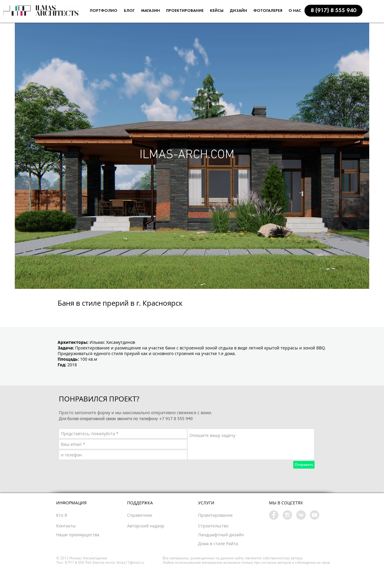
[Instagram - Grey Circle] (287, 515)
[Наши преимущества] (93, 535)
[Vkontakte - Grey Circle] (301, 515)
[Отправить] (304, 465)
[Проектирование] (228, 515)
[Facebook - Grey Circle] (274, 515)
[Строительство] (223, 526)
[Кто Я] (73, 515)
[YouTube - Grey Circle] (315, 515)
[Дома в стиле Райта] (232, 544)
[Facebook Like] (111, 314)
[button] (333, 11)
